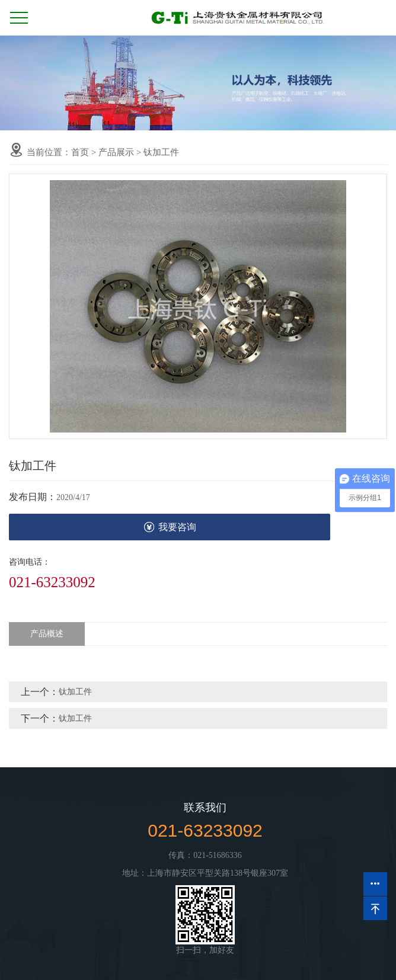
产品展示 (116, 152)
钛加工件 (161, 152)
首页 (80, 152)
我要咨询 (170, 527)
